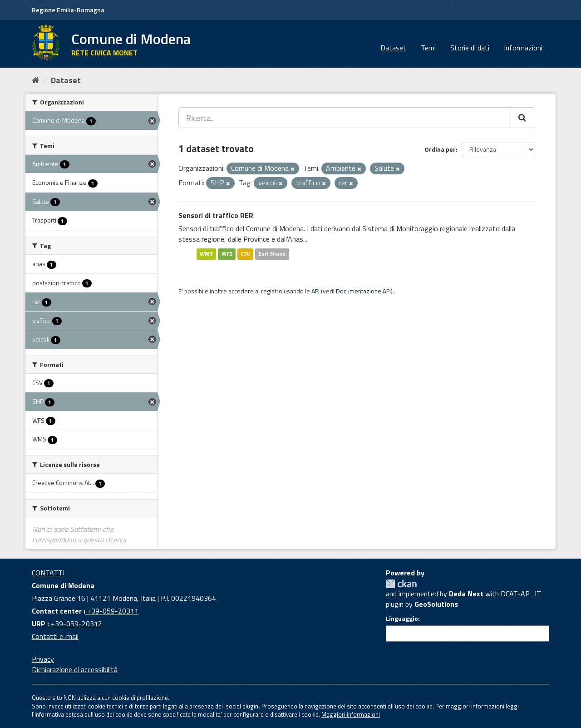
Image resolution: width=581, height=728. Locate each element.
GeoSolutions (436, 604)
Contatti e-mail (55, 636)
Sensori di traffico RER (216, 215)
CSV (245, 254)
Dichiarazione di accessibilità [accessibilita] (75, 669)
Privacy (43, 659)
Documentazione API (363, 291)
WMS (206, 254)
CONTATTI (48, 573)
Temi (428, 48)
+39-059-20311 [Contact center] (112, 611)
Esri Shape (272, 254)
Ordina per (440, 149)
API (315, 291)
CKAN (401, 584)
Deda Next (466, 594)
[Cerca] (523, 118)
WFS (227, 254)
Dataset (393, 48)
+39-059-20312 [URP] (76, 624)
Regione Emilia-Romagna (68, 10)
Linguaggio (402, 619)
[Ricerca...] (345, 118)
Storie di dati (470, 48)
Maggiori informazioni (351, 714)
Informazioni (523, 48)
